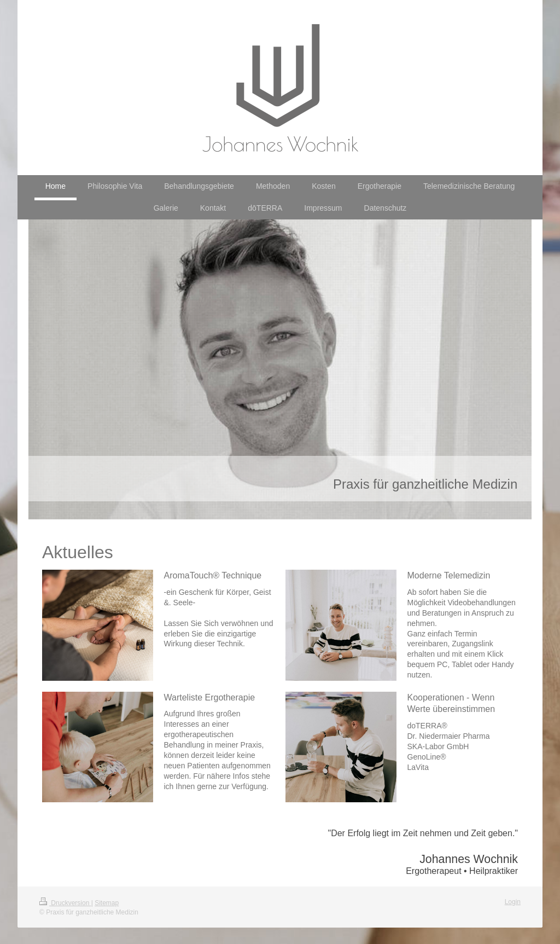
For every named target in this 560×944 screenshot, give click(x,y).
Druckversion (65, 903)
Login (513, 902)
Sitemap (107, 903)
